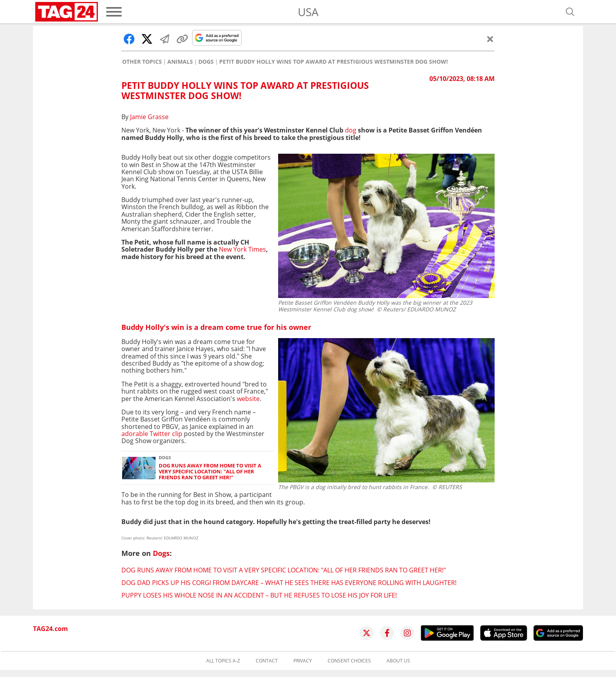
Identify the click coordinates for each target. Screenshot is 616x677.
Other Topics (142, 62)
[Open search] (570, 12)
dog (351, 130)
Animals (180, 62)
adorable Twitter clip (153, 434)
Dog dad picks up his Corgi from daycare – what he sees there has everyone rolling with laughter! (289, 583)
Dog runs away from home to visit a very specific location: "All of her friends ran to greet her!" (210, 472)
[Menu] (114, 12)
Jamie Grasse (149, 117)
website (248, 399)
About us (398, 661)
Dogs (206, 62)
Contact (267, 661)
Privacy (303, 661)
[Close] (490, 39)
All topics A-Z (223, 661)
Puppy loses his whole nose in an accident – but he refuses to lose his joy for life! (259, 595)
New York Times (242, 249)
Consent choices (349, 661)
